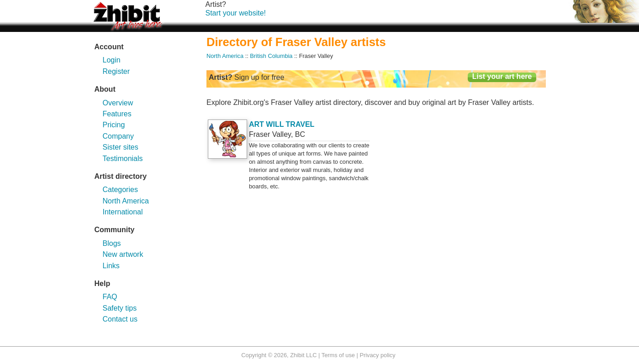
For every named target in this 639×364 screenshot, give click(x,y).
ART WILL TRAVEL (282, 124)
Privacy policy (377, 355)
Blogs (112, 243)
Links (111, 266)
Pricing (114, 125)
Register (116, 71)
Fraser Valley (270, 134)
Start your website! (236, 13)
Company (118, 136)
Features (117, 114)
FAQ (110, 297)
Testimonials (123, 159)
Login (112, 60)
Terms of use (338, 355)
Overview (118, 103)
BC (300, 134)
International (123, 212)
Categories (120, 190)
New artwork (123, 254)
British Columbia (271, 56)
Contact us (120, 319)
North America (126, 201)
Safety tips (120, 308)
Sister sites (121, 147)
